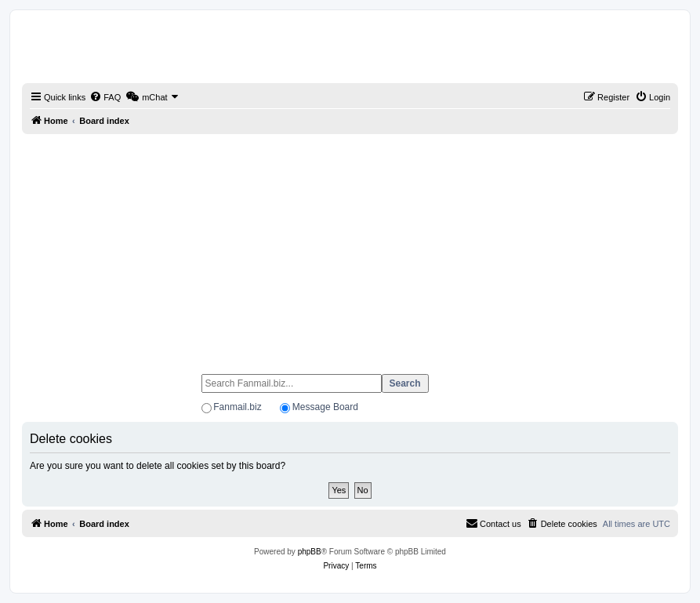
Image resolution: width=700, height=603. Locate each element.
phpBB (310, 552)
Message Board (325, 407)
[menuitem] (105, 97)
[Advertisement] (350, 247)
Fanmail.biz (237, 407)
